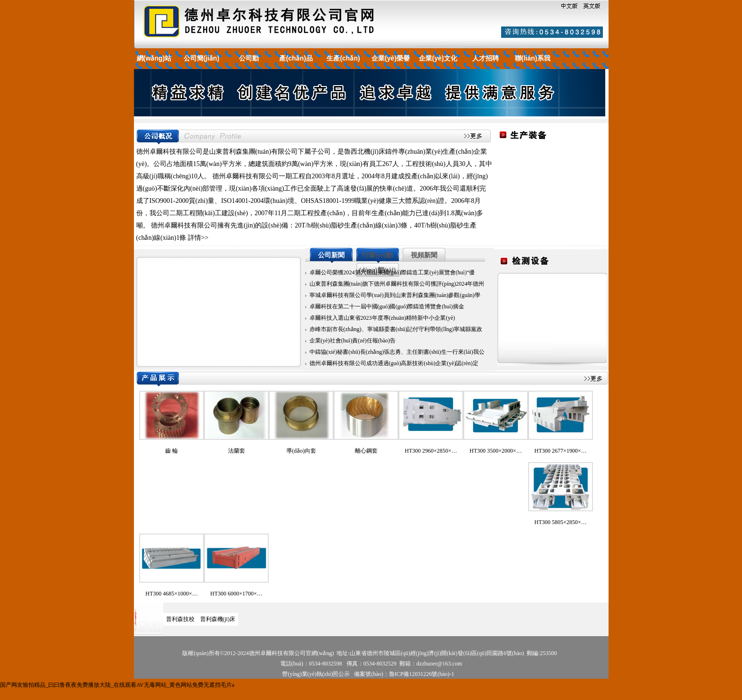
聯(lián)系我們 (533, 66)
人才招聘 (486, 58)
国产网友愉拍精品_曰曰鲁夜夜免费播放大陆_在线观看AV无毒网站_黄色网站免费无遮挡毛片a (117, 685)
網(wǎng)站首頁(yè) (154, 66)
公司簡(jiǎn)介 (202, 66)
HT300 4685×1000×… (172, 594)
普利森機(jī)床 (218, 619)
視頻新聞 (424, 255)
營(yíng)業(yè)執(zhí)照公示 (316, 674)
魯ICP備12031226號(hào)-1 (422, 674)
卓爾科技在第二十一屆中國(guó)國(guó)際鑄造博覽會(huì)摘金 (387, 306)
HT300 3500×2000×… (496, 451)
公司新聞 (331, 255)
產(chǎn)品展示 (296, 66)
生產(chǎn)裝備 (343, 66)
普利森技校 (180, 619)
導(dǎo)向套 (301, 451)
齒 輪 (172, 451)
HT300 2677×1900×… (561, 451)
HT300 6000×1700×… (236, 594)
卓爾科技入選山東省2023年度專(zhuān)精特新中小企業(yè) (382, 318)
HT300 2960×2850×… (431, 451)
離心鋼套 (366, 451)
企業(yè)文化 (438, 58)
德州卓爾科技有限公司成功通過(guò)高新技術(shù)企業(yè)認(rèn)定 (394, 363)
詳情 (194, 238)
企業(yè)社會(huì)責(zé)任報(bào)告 (353, 341)
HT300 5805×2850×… (561, 522)
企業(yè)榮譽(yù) (391, 66)
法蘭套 (237, 451)
